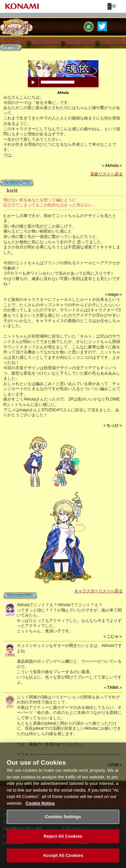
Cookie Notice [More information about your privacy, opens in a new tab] (40, 807)
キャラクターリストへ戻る (98, 591)
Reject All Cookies (63, 841)
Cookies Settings (63, 821)
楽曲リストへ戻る (107, 174)
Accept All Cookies (63, 860)
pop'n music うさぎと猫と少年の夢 (16, 28)
